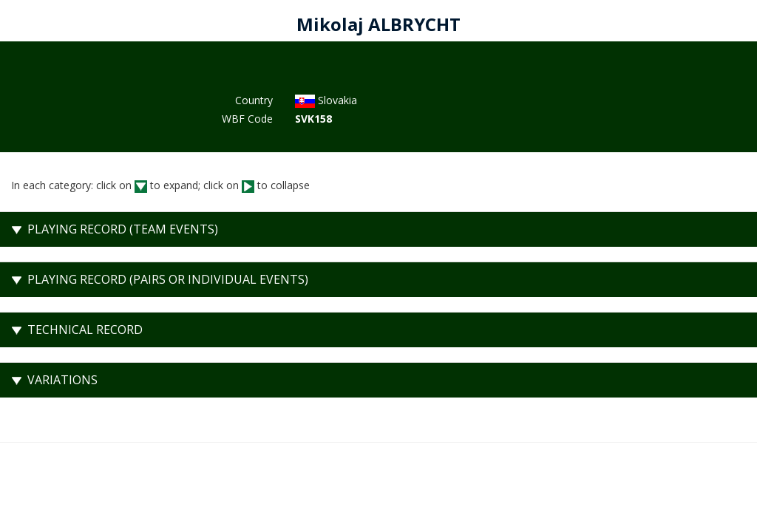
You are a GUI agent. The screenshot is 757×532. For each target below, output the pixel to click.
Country (254, 100)
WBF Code (247, 119)
